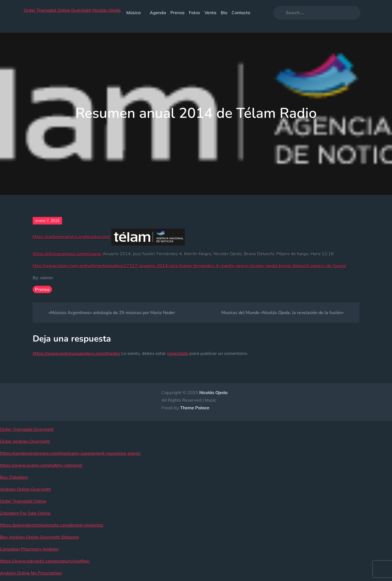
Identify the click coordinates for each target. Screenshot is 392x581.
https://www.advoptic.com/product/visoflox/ (45, 561)
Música (136, 13)
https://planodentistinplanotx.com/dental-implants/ (52, 525)
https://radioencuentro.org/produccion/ (71, 236)
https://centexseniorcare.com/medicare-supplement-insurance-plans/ (70, 453)
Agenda (158, 13)
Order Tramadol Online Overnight (57, 10)
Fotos (195, 13)
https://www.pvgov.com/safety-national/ (41, 465)
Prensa (177, 13)
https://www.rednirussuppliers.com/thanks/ (76, 353)
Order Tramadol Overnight (27, 429)
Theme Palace (195, 408)
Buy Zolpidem (14, 477)
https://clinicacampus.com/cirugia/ (67, 254)
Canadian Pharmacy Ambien (29, 549)
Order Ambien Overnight (25, 441)
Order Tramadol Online (23, 501)
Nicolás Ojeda (106, 10)
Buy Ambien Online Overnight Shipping (39, 537)
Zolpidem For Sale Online (25, 513)
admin (47, 278)
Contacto (241, 13)
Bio (224, 13)
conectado (178, 353)
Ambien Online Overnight (25, 489)
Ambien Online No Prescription (31, 573)
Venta (210, 13)
